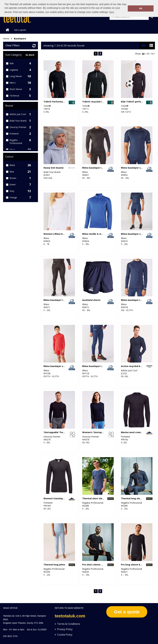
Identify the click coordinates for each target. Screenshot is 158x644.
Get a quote (20, 30)
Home (6, 39)
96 (152, 54)
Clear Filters (12, 45)
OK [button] (141, 8)
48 (148, 54)
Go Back (30, 55)
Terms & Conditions (69, 624)
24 (143, 54)
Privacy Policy (65, 629)
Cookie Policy (65, 635)
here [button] (112, 12)
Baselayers (20, 39)
